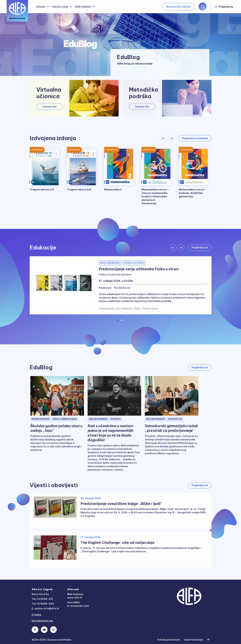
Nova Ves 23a (40, 594)
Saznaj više (49, 107)
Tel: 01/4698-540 (43, 604)
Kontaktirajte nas (42, 621)
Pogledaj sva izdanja (195, 138)
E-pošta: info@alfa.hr (45, 608)
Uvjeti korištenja (193, 640)
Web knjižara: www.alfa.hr (75, 596)
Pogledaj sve (200, 367)
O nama (37, 615)
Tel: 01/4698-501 (42, 599)
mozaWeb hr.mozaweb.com (78, 604)
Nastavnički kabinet (179, 7)
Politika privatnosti (169, 640)
